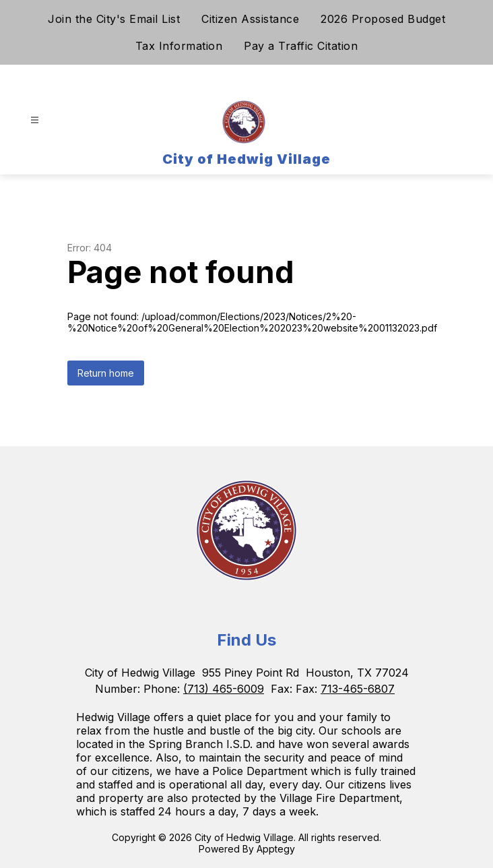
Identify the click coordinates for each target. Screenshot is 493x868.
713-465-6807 (358, 689)
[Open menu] (35, 120)
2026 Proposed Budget (383, 19)
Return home (106, 373)
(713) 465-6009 (224, 689)
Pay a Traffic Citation (301, 46)
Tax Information (179, 46)
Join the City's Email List (114, 19)
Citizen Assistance (250, 19)
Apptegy (276, 849)
